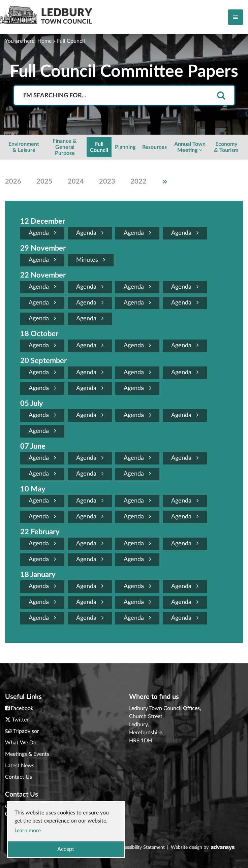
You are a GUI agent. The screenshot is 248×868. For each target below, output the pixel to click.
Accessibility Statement (141, 847)
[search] (221, 96)
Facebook (22, 708)
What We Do (21, 743)
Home (44, 41)
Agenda (42, 233)
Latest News (20, 766)
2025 (44, 182)
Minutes (91, 260)
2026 (13, 182)
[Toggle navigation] (236, 17)
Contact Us (19, 777)
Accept (66, 849)
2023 (107, 182)
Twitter (20, 720)
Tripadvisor (26, 731)
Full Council (71, 41)
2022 (138, 182)
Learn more (28, 831)
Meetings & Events (27, 754)
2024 (76, 182)
